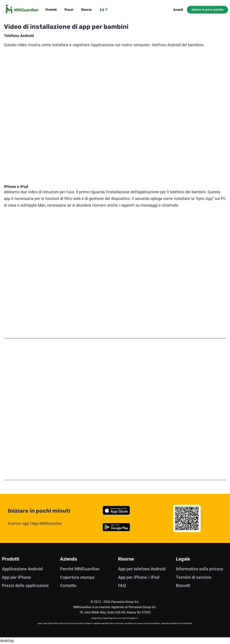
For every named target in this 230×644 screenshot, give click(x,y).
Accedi (178, 10)
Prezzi (69, 10)
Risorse (86, 10)
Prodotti (51, 10)
